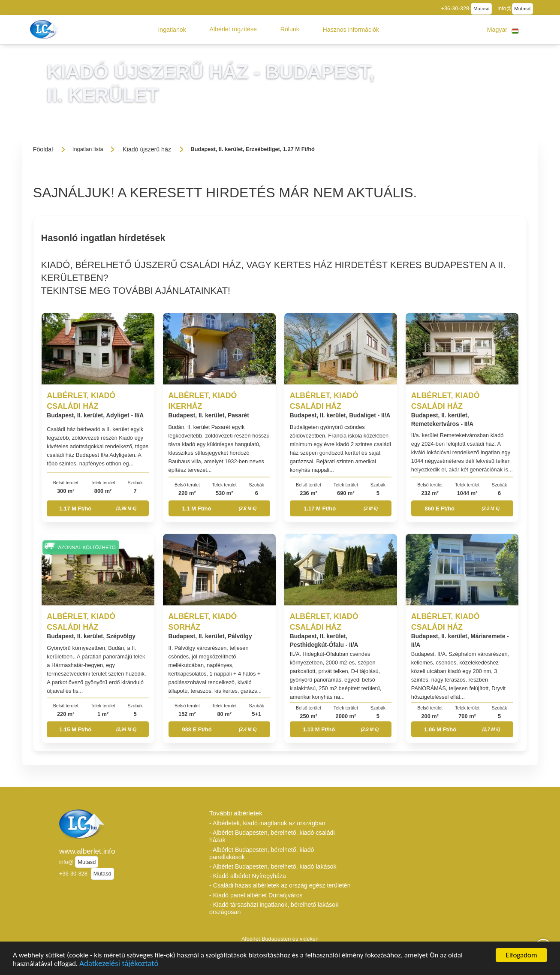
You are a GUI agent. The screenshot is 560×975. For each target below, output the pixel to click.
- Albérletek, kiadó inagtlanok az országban (267, 823)
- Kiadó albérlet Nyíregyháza (248, 876)
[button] (172, 30)
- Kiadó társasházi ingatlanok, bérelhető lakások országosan (274, 908)
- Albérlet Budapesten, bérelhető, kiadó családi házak (272, 836)
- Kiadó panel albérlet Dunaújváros (256, 895)
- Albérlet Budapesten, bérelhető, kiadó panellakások (262, 853)
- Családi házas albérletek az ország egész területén (280, 885)
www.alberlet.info (87, 851)
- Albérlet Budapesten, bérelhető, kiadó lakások (273, 866)
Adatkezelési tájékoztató (119, 965)
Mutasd (482, 9)
